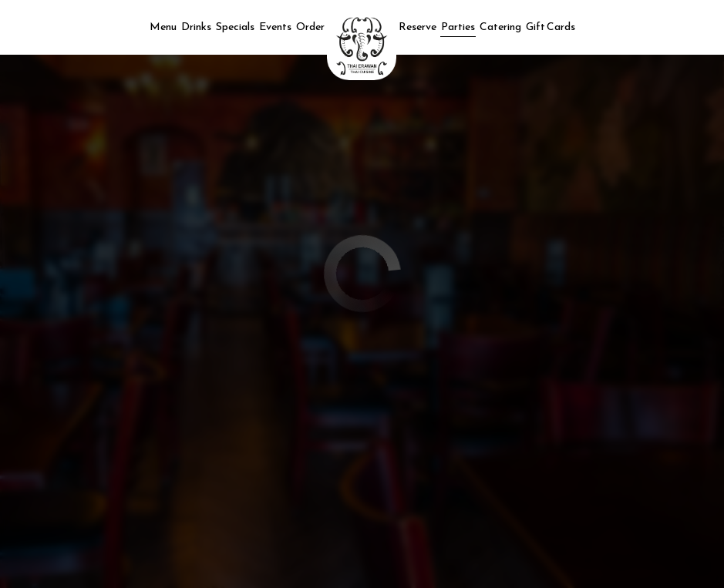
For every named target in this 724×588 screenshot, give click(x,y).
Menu (163, 27)
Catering (500, 27)
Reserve (418, 27)
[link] (362, 46)
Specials (235, 27)
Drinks (196, 27)
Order (310, 27)
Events (275, 27)
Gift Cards (551, 27)
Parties (458, 27)
